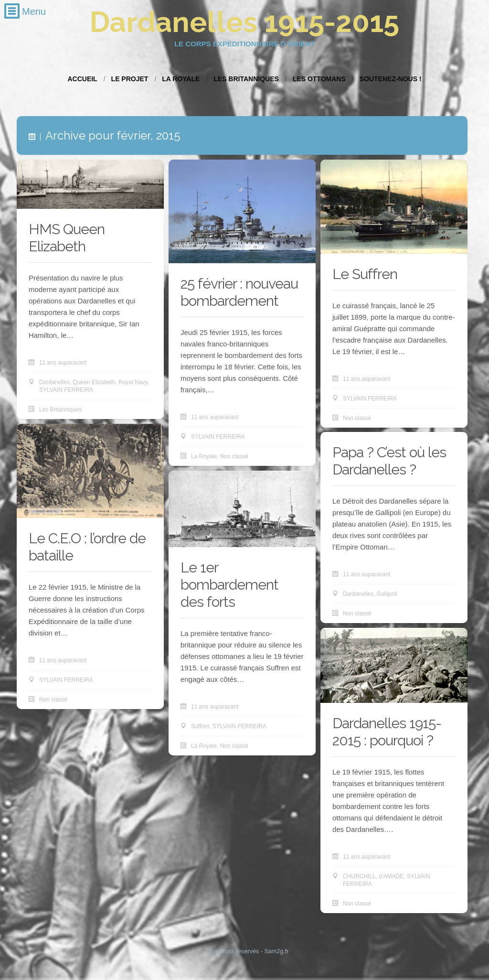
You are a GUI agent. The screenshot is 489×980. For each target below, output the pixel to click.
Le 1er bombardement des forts (229, 585)
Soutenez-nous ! (391, 79)
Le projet (130, 79)
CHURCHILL (359, 876)
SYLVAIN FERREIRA (66, 390)
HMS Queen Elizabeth (67, 238)
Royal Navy (133, 382)
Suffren (200, 726)
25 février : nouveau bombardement (239, 292)
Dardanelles (54, 382)
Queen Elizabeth (94, 382)
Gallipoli (387, 594)
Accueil (82, 79)
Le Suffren (365, 274)
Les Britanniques (246, 79)
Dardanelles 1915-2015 (244, 22)
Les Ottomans (319, 79)
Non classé (234, 456)
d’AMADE (391, 876)
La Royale (181, 79)
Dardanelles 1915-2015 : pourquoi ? (387, 732)
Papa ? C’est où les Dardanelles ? (389, 461)
